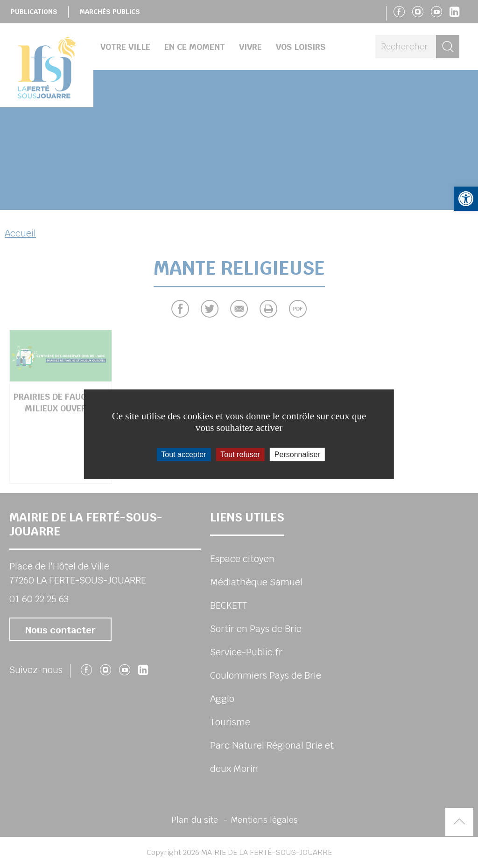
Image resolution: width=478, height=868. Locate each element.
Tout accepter (183, 454)
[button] (466, 199)
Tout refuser (240, 454)
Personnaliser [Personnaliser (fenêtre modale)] (297, 454)
